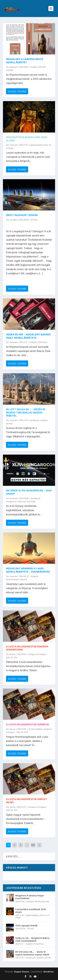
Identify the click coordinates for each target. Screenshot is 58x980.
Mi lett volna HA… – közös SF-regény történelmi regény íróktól (26, 412)
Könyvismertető (13, 579)
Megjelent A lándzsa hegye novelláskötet (25, 61)
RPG (16, 658)
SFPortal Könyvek (42, 902)
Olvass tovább (17, 91)
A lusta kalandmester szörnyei (28, 724)
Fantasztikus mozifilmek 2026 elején (31, 911)
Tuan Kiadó (31, 502)
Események (34, 420)
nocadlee (13, 220)
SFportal (24, 579)
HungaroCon (11, 502)
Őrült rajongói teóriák (22, 215)
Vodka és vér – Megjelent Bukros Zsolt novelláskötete (28, 336)
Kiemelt (9, 424)
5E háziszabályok (35, 729)
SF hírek (34, 220)
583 (33, 845)
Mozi (46, 145)
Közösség (21, 502)
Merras (13, 654)
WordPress (49, 972)
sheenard (14, 67)
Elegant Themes (21, 972)
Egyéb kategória (36, 145)
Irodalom (34, 67)
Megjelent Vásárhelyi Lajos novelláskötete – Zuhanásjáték (28, 570)
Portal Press (43, 342)
